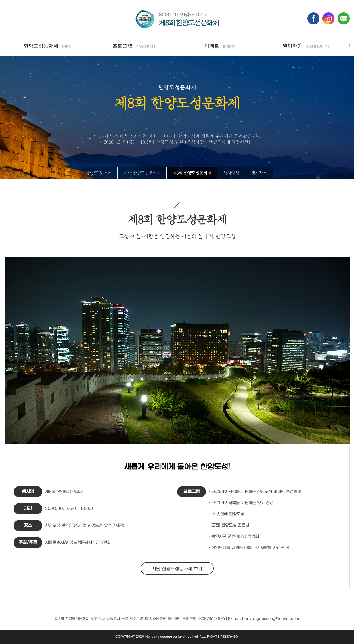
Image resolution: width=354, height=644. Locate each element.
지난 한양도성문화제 (142, 173)
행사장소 (259, 173)
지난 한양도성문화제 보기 (177, 569)
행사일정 (231, 173)
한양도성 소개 (99, 173)
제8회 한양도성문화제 (192, 173)
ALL (203, 637)
